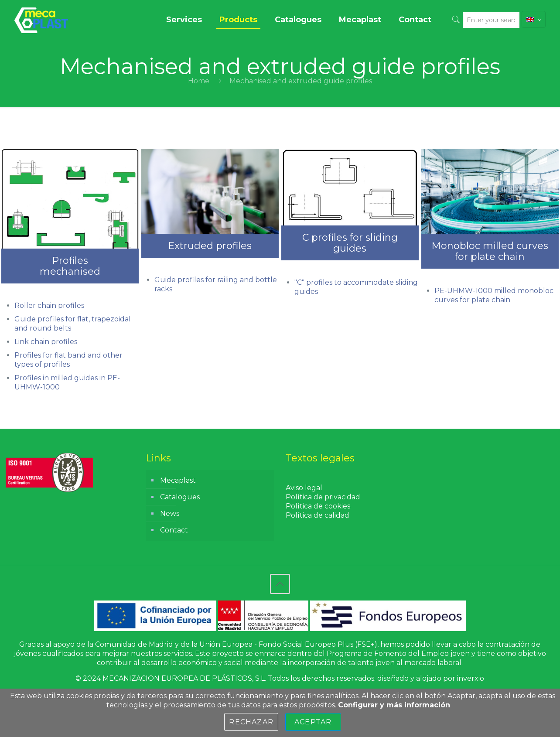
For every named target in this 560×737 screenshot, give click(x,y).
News (170, 514)
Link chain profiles (46, 342)
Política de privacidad (323, 497)
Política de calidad (318, 515)
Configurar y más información (394, 705)
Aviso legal (304, 488)
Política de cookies (318, 506)
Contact (174, 530)
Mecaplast (178, 480)
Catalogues (180, 497)
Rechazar (251, 722)
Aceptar (313, 722)
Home (199, 81)
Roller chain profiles (49, 305)
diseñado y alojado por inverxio (431, 678)
